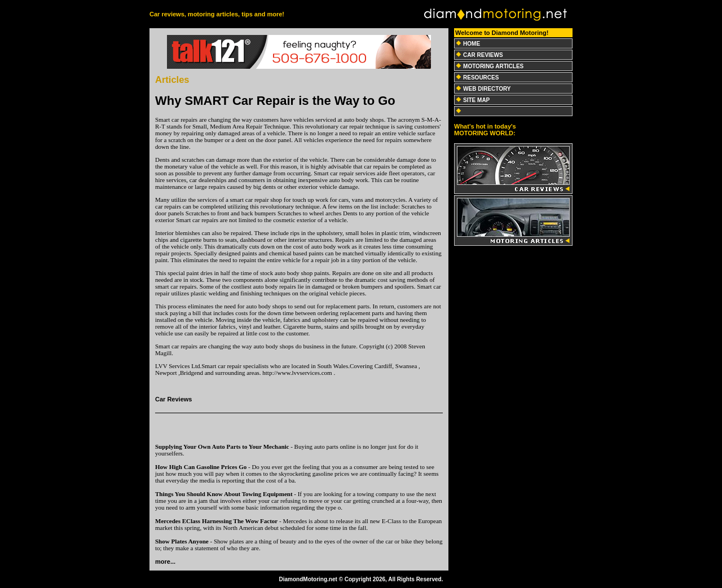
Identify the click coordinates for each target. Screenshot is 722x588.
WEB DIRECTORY (487, 89)
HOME (472, 44)
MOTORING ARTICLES (493, 66)
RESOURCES (481, 78)
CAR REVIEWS (483, 55)
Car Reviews (173, 399)
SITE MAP (476, 100)
